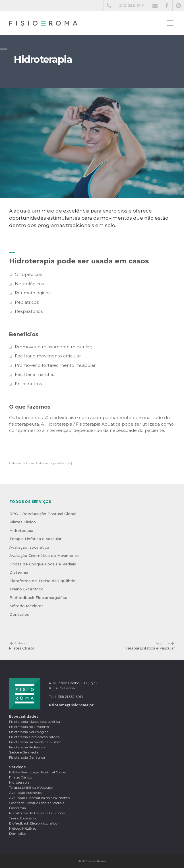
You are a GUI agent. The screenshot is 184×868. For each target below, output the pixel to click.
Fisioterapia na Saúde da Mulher (35, 742)
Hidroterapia (21, 530)
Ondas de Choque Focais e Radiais (43, 564)
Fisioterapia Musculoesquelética (35, 722)
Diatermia (19, 572)
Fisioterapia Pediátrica (27, 747)
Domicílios (19, 614)
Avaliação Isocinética (29, 547)
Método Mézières (26, 606)
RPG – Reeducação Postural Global (43, 514)
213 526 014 (132, 5)
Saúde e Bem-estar (24, 752)
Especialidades (24, 716)
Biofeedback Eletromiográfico (38, 598)
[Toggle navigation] (170, 23)
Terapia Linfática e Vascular (35, 539)
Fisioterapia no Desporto (29, 727)
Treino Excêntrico (26, 589)
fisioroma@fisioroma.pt (71, 705)
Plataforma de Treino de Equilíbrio (42, 581)
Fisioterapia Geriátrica (27, 757)
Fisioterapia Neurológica (29, 732)
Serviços (17, 767)
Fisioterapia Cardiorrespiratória (34, 737)
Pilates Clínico (23, 522)
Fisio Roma (98, 861)
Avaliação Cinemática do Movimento (44, 555)
